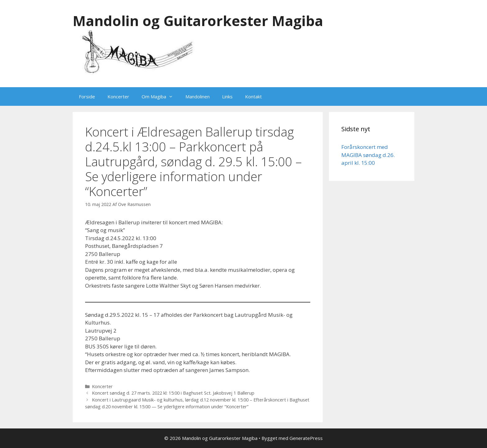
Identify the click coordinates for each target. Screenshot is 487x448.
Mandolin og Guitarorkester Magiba (198, 21)
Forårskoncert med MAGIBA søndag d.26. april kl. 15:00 (368, 155)
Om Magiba (160, 96)
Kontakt (253, 96)
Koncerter (118, 96)
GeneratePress (306, 438)
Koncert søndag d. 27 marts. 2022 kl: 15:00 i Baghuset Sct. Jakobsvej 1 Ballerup (173, 393)
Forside (87, 96)
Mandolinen (198, 96)
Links (227, 96)
